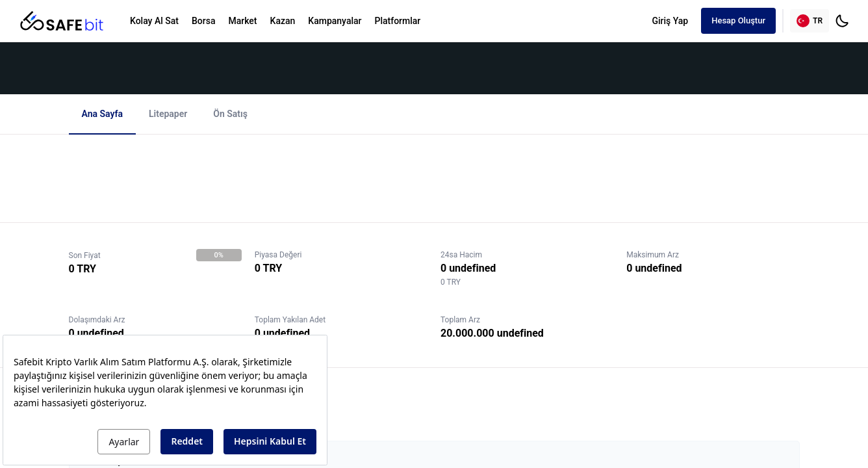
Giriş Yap (670, 21)
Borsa (203, 21)
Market (242, 21)
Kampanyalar (335, 21)
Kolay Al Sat (154, 21)
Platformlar (398, 21)
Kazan (283, 21)
